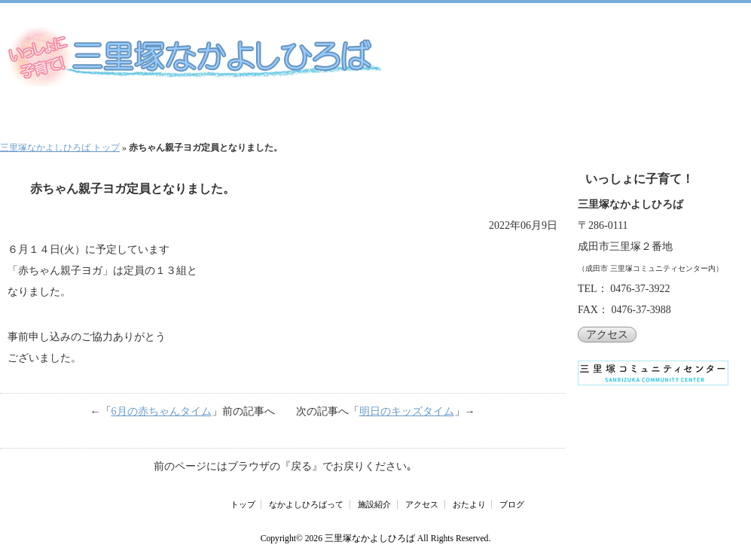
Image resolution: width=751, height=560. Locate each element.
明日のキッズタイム (407, 411)
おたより (469, 504)
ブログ (512, 504)
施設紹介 (374, 504)
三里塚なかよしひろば (370, 539)
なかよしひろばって (306, 504)
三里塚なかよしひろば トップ (60, 148)
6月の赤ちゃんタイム (162, 411)
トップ (243, 504)
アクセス (607, 335)
